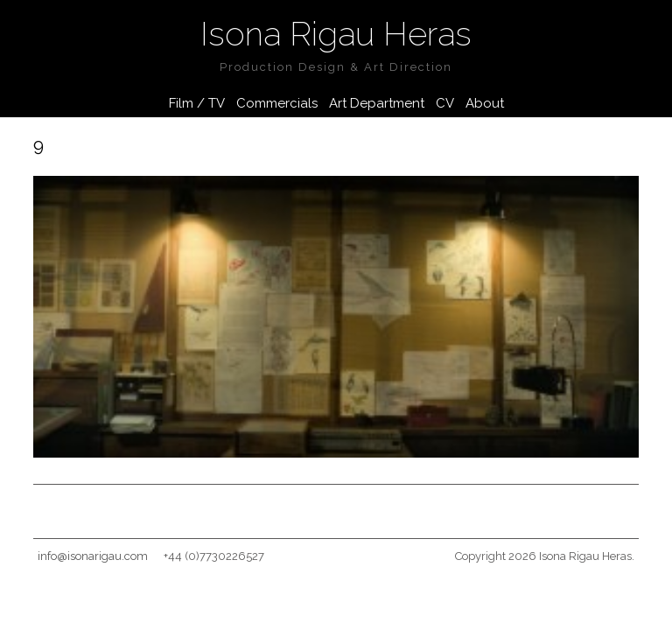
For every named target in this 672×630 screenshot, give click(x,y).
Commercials (277, 103)
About (485, 103)
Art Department (377, 103)
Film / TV (197, 103)
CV (445, 103)
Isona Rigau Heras (336, 34)
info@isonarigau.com (93, 556)
